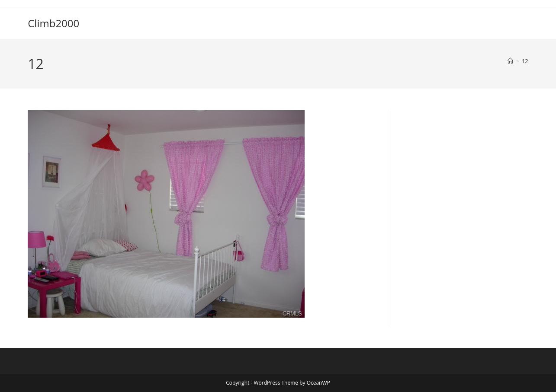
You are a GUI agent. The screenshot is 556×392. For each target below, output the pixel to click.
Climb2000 (53, 23)
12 (525, 61)
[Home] (510, 61)
